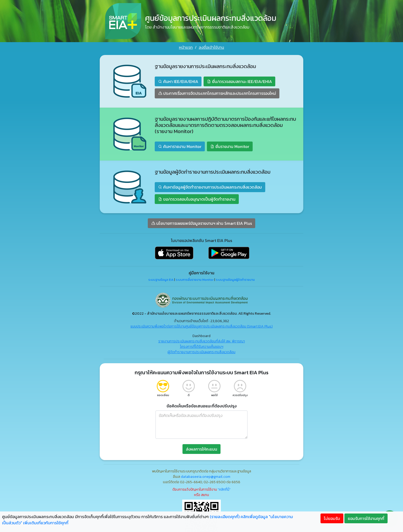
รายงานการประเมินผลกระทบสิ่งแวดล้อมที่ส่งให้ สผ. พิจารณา (202, 341)
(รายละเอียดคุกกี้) (225, 517)
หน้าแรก (186, 47)
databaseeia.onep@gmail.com (206, 476)
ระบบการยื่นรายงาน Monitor (195, 279)
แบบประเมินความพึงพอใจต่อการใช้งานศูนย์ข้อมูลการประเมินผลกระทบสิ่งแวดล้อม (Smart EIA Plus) (202, 326)
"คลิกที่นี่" (224, 489)
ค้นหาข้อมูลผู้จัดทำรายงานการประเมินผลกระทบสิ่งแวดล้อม (210, 186)
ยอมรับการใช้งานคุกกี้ (366, 518)
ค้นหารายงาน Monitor (180, 146)
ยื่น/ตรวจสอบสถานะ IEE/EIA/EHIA (239, 81)
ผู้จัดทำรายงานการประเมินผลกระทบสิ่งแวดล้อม (201, 352)
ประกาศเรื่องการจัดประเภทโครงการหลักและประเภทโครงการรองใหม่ (217, 93)
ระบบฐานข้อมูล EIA (161, 279)
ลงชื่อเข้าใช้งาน (211, 47)
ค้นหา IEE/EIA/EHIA (178, 81)
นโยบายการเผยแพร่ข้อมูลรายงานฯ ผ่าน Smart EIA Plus (201, 223)
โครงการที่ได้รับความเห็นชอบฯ (202, 346)
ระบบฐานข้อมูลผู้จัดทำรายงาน (235, 279)
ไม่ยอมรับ (332, 518)
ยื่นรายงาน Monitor (230, 146)
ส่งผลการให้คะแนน (201, 449)
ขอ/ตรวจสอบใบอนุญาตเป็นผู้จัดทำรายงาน (197, 199)
